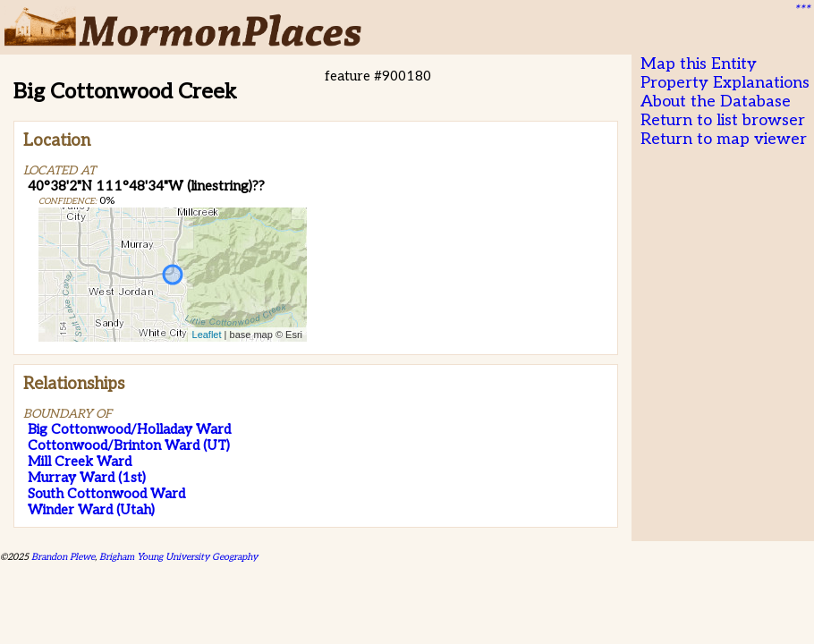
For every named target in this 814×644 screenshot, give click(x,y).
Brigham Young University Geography (178, 557)
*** (801, 10)
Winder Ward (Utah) (91, 510)
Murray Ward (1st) (87, 478)
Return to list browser (723, 120)
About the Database (716, 102)
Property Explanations (725, 83)
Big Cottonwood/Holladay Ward (129, 429)
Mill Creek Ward (80, 462)
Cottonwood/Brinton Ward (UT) (129, 445)
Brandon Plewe (63, 557)
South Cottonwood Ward (106, 494)
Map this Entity (699, 64)
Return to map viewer (724, 139)
